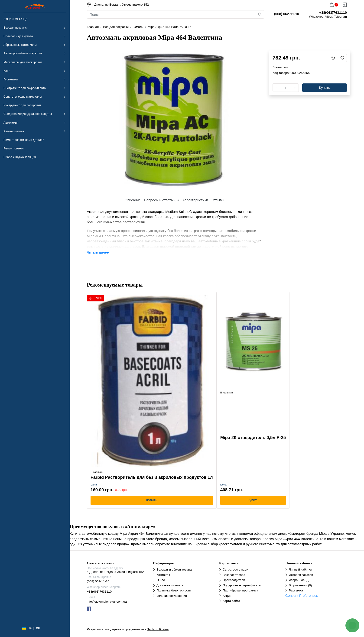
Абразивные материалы (20, 45)
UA (30, 628)
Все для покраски (16, 28)
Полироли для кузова (18, 36)
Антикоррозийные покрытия (23, 53)
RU (38, 628)
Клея (7, 71)
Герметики (11, 79)
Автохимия (11, 123)
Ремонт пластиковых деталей (24, 140)
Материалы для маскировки (23, 62)
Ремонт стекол (13, 148)
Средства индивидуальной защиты (28, 114)
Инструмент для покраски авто (25, 88)
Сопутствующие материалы (23, 97)
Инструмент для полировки (22, 105)
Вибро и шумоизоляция (20, 157)
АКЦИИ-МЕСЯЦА (15, 19)
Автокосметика (14, 131)
